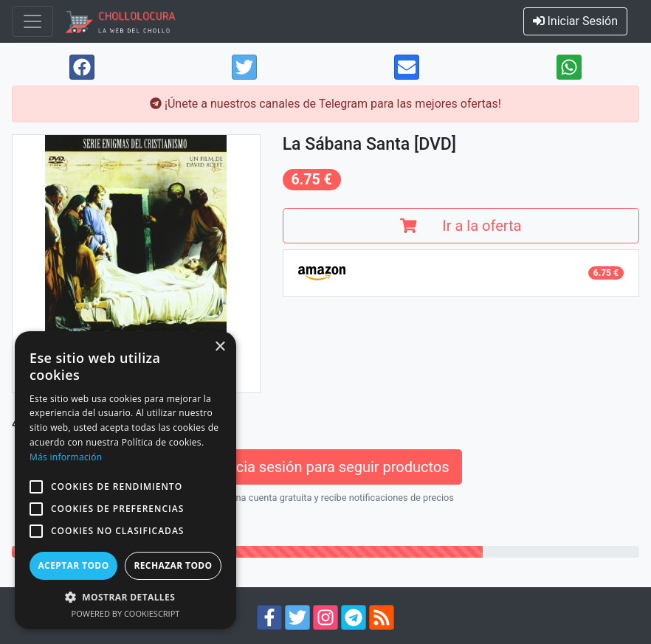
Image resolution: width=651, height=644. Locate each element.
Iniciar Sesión (576, 21)
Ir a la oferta (461, 226)
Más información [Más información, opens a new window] (66, 457)
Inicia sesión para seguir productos (325, 467)
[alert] (125, 480)
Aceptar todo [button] (73, 565)
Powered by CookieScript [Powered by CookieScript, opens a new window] (126, 613)
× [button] (220, 347)
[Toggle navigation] (32, 21)
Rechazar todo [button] (173, 565)
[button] (36, 487)
